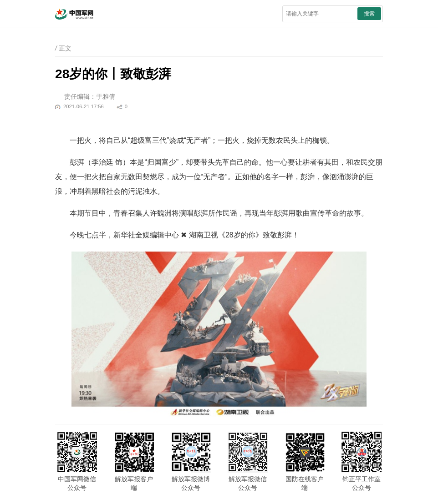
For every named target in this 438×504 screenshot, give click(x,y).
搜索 (369, 14)
